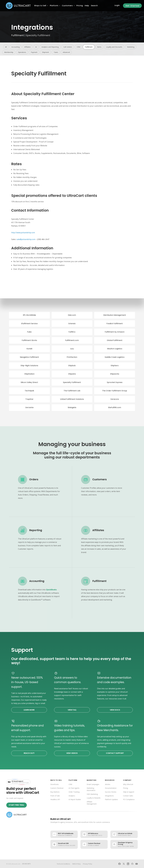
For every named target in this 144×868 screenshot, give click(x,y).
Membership (9, 52)
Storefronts (55, 784)
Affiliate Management (92, 803)
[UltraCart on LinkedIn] (128, 864)
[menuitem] (40, 6)
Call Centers (68, 47)
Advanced (66, 52)
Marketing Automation (91, 789)
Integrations (109, 796)
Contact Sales (128, 796)
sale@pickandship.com (26, 239)
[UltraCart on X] (124, 864)
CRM (78, 47)
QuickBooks (51, 590)
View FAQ (72, 710)
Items (99, 47)
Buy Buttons (55, 792)
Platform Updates (111, 799)
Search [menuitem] (94, 6)
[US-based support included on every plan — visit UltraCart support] (18, 782)
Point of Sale (55, 796)
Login (117, 5)
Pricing (125, 788)
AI (36, 47)
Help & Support (129, 792)
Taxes (56, 52)
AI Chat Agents (74, 788)
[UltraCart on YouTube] (137, 864)
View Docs (115, 710)
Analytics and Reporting (50, 47)
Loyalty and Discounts (114, 47)
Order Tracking (74, 792)
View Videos (72, 753)
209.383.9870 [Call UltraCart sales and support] (26, 864)
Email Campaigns (93, 784)
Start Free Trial (16, 805)
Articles (108, 784)
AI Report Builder (75, 799)
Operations (22, 52)
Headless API (55, 799)
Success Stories (111, 792)
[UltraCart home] (16, 815)
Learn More (29, 710)
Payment (34, 52)
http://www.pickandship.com (23, 233)
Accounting (16, 47)
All (6, 47)
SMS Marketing (92, 794)
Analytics (72, 796)
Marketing (131, 47)
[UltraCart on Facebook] (119, 864)
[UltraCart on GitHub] (132, 864)
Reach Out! (29, 753)
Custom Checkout (57, 788)
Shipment (46, 52)
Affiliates (27, 47)
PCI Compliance (129, 799)
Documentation (111, 788)
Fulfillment (18, 35)
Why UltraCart (128, 784)
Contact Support (115, 753)
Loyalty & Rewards (94, 798)
